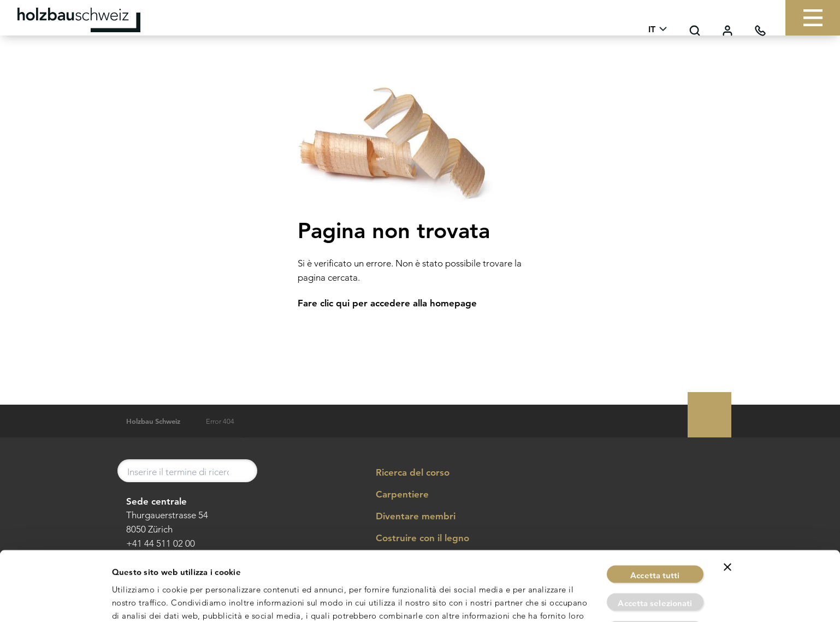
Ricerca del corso (405, 473)
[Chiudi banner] (727, 504)
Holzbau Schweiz (153, 421)
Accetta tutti (655, 512)
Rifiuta (655, 567)
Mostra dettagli (542, 600)
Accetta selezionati (655, 540)
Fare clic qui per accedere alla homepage (387, 303)
